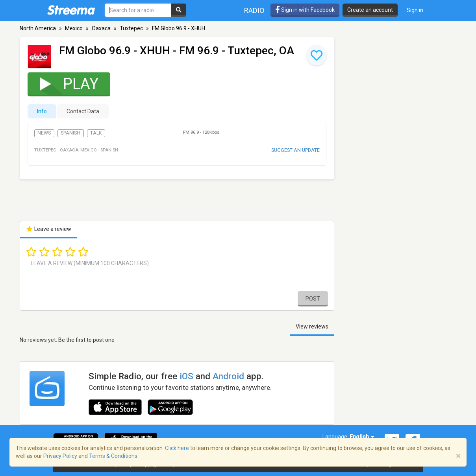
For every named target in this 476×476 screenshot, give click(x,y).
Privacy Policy (60, 456)
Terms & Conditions (113, 456)
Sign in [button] (415, 10)
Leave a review (49, 229)
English (362, 437)
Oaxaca (101, 28)
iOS (186, 376)
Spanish (70, 133)
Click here (177, 448)
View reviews (312, 327)
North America (38, 28)
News (44, 133)
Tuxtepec (131, 28)
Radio (254, 10)
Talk (96, 133)
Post (313, 299)
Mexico (74, 28)
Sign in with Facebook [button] (305, 10)
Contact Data (83, 111)
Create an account (370, 10)
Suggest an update (295, 150)
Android (228, 376)
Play (64, 84)
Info (42, 111)
